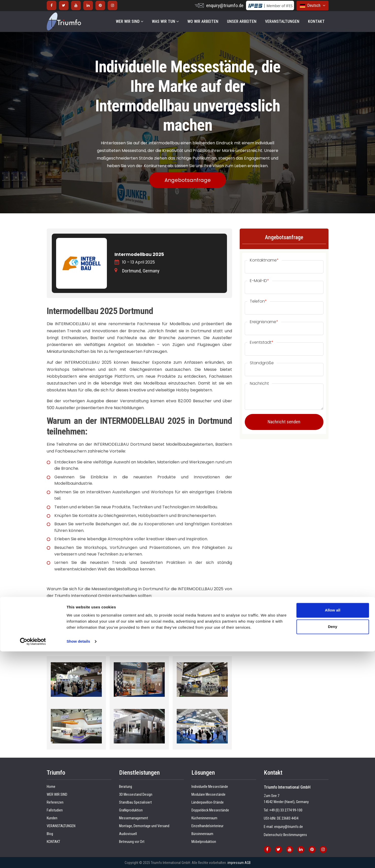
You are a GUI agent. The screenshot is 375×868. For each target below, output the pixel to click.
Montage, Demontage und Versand (144, 826)
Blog (50, 834)
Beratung (126, 787)
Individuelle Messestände (210, 787)
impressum (236, 863)
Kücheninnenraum (204, 818)
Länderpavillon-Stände (208, 802)
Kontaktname (264, 260)
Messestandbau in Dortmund (76, 631)
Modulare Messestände (208, 795)
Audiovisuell (128, 834)
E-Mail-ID (259, 281)
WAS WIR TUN (165, 21)
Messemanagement (134, 818)
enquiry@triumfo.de (225, 5)
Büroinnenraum (202, 834)
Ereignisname (264, 322)
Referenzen (55, 802)
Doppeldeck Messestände (210, 810)
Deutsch (313, 5)
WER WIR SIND (129, 21)
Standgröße (262, 363)
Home (51, 787)
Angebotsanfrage (188, 180)
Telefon (258, 301)
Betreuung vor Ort (132, 842)
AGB (248, 863)
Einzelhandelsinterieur (207, 826)
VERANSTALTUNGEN (282, 21)
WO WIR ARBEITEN (203, 21)
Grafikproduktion (131, 810)
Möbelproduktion (204, 842)
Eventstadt (262, 342)
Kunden (52, 818)
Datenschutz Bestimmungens (285, 835)
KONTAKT (316, 21)
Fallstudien (55, 810)
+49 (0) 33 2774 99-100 (286, 810)
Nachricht (259, 384)
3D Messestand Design (136, 795)
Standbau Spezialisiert (135, 802)
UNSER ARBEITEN (242, 21)
